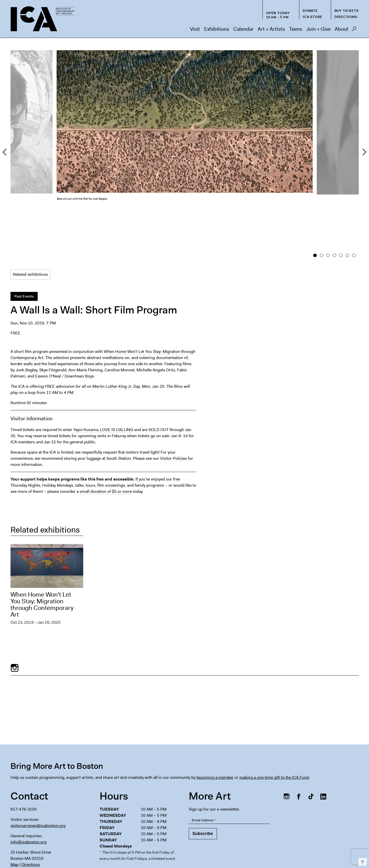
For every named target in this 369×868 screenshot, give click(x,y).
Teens (296, 29)
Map (14, 820)
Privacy (324, 840)
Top (362, 861)
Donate (310, 11)
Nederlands (294, 850)
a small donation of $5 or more (104, 447)
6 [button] (347, 211)
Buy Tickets (347, 11)
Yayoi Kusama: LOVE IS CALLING (103, 385)
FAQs (280, 840)
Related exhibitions (30, 229)
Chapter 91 (301, 840)
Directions (346, 17)
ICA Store (313, 17)
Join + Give (318, 29)
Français (257, 850)
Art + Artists (271, 29)
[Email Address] (229, 775)
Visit (195, 29)
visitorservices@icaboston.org (38, 781)
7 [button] (354, 211)
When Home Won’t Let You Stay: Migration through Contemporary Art (42, 560)
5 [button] (341, 211)
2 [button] (321, 211)
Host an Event (239, 840)
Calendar (243, 29)
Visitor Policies (173, 413)
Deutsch (275, 850)
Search (354, 30)
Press (263, 840)
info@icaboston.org (29, 797)
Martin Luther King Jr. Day (116, 341)
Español (240, 850)
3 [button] (328, 211)
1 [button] (315, 211)
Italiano (313, 850)
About (342, 29)
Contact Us (347, 840)
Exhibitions (217, 29)
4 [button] (334, 211)
